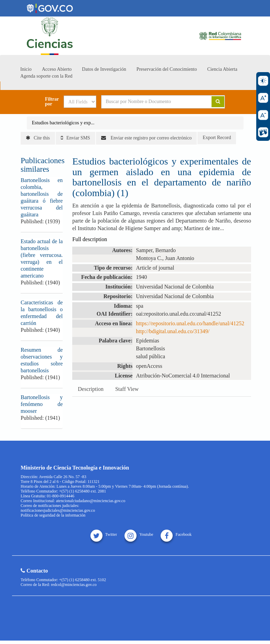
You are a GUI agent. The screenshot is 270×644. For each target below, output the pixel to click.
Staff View (127, 389)
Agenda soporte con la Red (46, 76)
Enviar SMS (75, 138)
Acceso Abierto (57, 69)
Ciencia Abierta (222, 69)
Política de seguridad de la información (53, 515)
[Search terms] (151, 102)
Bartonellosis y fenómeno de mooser (42, 404)
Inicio (26, 69)
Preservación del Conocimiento (167, 69)
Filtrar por (52, 102)
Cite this (38, 138)
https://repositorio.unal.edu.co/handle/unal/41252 (190, 323)
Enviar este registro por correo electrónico (146, 138)
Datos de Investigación (104, 69)
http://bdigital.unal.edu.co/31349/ (173, 331)
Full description (90, 239)
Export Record (217, 138)
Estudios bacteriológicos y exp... (63, 123)
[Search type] (80, 102)
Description (91, 389)
